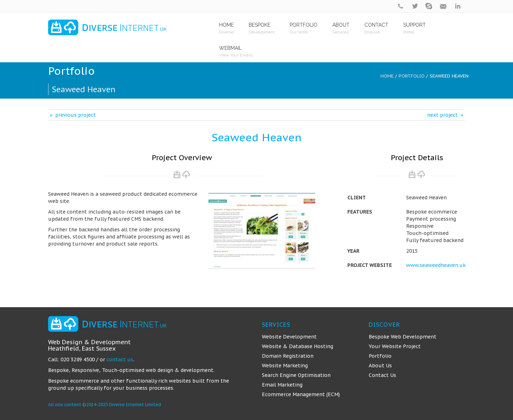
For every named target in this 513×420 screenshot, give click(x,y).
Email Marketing (282, 385)
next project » (445, 115)
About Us (380, 366)
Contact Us (382, 375)
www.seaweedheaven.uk (436, 265)
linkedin (458, 6)
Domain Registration (288, 356)
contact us (120, 359)
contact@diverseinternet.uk (444, 6)
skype (429, 6)
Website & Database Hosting (297, 346)
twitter (415, 6)
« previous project (73, 115)
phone (401, 6)
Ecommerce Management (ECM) (301, 394)
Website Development (289, 337)
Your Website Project (395, 346)
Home (387, 76)
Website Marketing (285, 366)
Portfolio (412, 76)
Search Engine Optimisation (296, 375)
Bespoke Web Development (403, 337)
